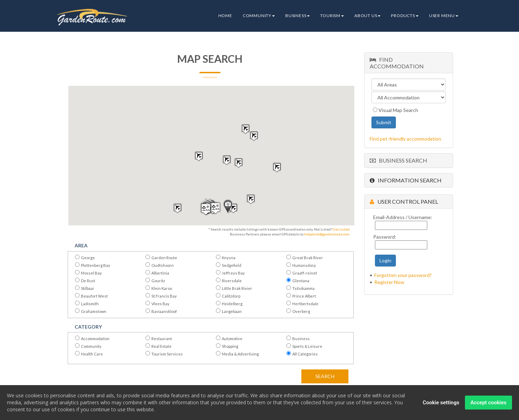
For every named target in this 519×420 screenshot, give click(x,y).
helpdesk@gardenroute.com (327, 234)
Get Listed (341, 229)
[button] (228, 207)
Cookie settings (441, 403)
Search (325, 376)
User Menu (444, 16)
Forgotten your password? (403, 275)
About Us (367, 16)
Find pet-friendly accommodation (405, 139)
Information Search (406, 180)
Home (225, 16)
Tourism (332, 16)
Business (298, 16)
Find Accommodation (397, 63)
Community (259, 16)
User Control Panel (404, 201)
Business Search (398, 160)
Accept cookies (488, 403)
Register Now (389, 282)
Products (405, 16)
